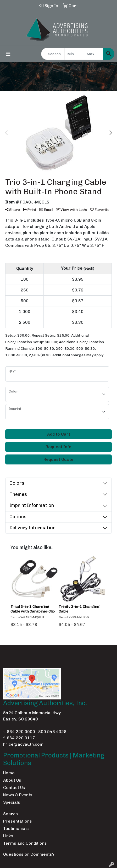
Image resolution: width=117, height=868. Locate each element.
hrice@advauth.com (23, 744)
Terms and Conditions (25, 843)
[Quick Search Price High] (94, 54)
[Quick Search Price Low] (74, 54)
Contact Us (14, 788)
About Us (12, 780)
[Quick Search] (53, 54)
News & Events (18, 795)
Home (9, 773)
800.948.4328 (52, 732)
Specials (12, 802)
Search (10, 814)
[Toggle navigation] (8, 54)
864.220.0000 (21, 732)
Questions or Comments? (29, 854)
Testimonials (16, 828)
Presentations (18, 821)
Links (8, 836)
